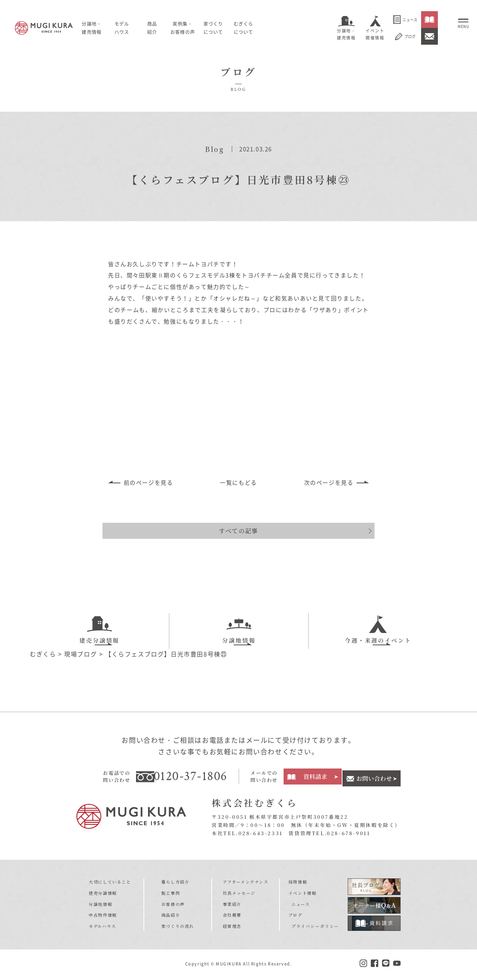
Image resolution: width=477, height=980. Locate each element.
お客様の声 (173, 906)
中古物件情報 (103, 916)
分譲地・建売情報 (346, 34)
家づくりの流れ (178, 927)
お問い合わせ (374, 778)
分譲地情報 (239, 623)
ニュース (405, 20)
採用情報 (300, 883)
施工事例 (171, 894)
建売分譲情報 (99, 623)
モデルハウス (135, 28)
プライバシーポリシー (314, 927)
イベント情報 (304, 894)
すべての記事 (238, 521)
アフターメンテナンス (246, 883)
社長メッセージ (239, 894)
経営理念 (232, 927)
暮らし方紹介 (176, 883)
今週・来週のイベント (378, 623)
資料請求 (314, 778)
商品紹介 (171, 916)
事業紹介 (232, 906)
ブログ (405, 36)
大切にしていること (110, 883)
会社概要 (232, 916)
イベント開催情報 (375, 34)
